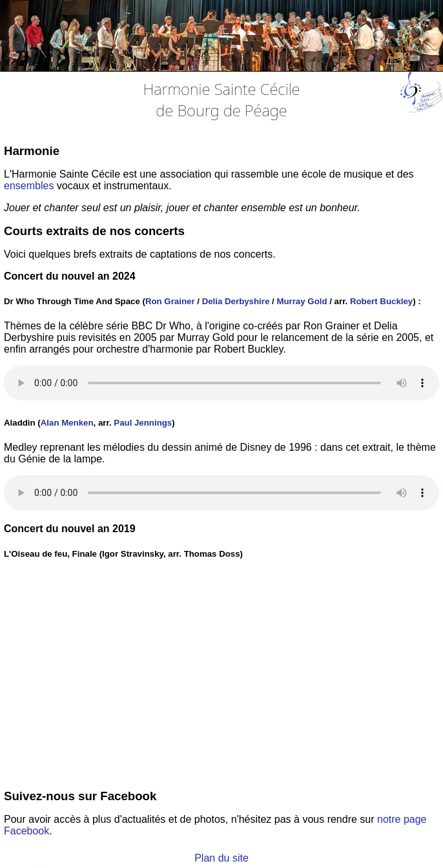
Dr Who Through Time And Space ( (75, 301)
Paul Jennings (143, 423)
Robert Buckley (381, 301)
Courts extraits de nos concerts (94, 231)
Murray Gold (302, 301)
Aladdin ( (22, 423)
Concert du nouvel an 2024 (70, 276)
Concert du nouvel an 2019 (70, 529)
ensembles (29, 186)
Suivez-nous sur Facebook (80, 796)
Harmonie (32, 151)
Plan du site (221, 858)
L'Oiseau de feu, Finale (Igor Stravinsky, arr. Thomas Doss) (123, 554)
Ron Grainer (170, 301)
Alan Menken (67, 423)
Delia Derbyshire (236, 301)
